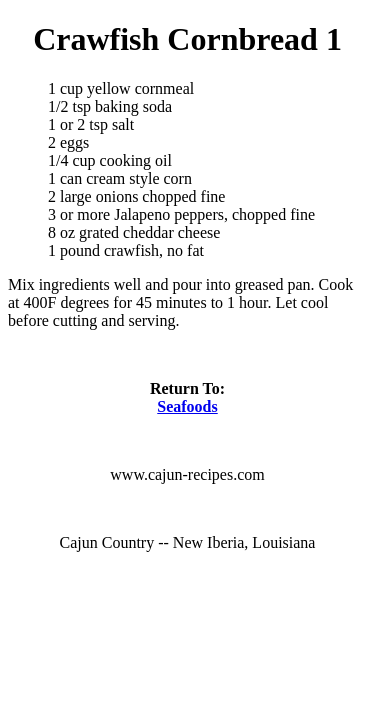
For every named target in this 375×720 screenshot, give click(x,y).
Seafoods (187, 406)
